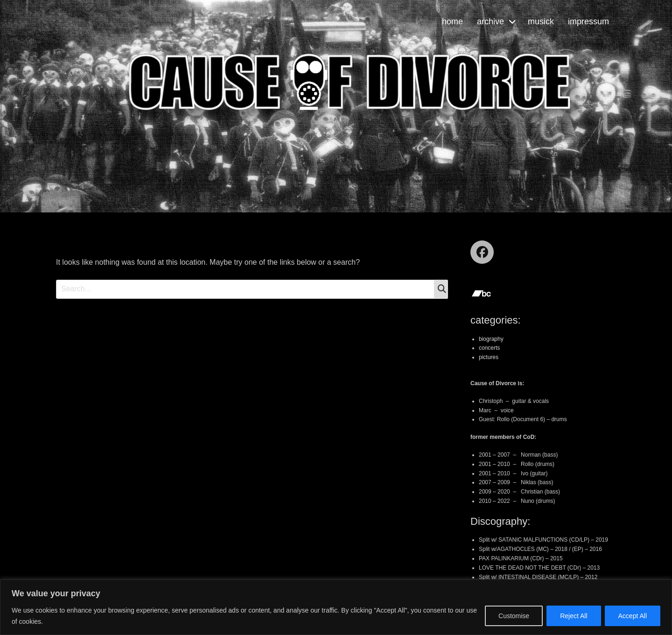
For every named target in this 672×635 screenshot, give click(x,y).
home (452, 21)
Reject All (574, 616)
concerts (489, 348)
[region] (336, 607)
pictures (489, 357)
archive (490, 21)
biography (491, 339)
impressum (588, 21)
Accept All (633, 616)
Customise (514, 616)
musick (541, 21)
